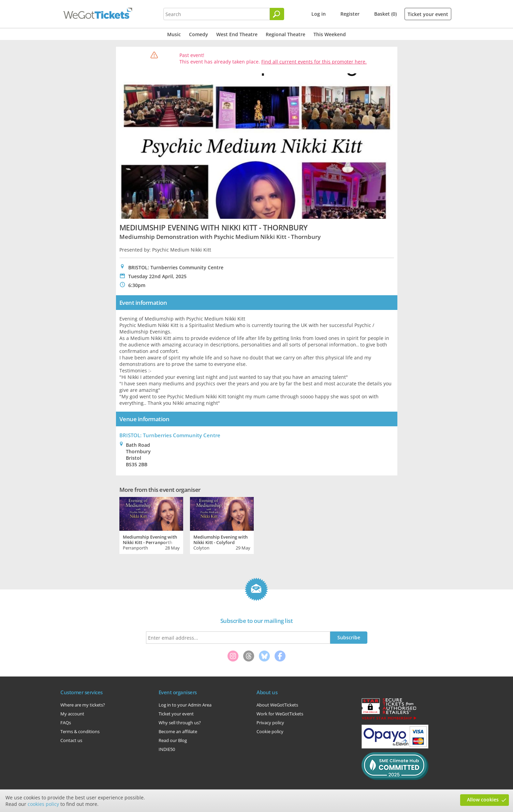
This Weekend (330, 34)
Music (174, 34)
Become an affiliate (178, 731)
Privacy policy (270, 723)
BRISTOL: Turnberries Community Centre (170, 435)
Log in (319, 14)
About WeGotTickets (277, 705)
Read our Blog (173, 740)
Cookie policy (270, 731)
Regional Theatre (285, 34)
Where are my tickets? (83, 705)
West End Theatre (237, 34)
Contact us (71, 740)
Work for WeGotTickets (280, 714)
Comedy (199, 34)
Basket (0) (385, 14)
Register (350, 14)
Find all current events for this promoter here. (314, 62)
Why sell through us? (180, 723)
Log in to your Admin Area (185, 705)
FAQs (66, 723)
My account (72, 714)
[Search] (277, 14)
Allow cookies (483, 800)
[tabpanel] (151, 525)
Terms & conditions (80, 731)
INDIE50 (167, 749)
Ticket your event (428, 14)
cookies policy (43, 804)
